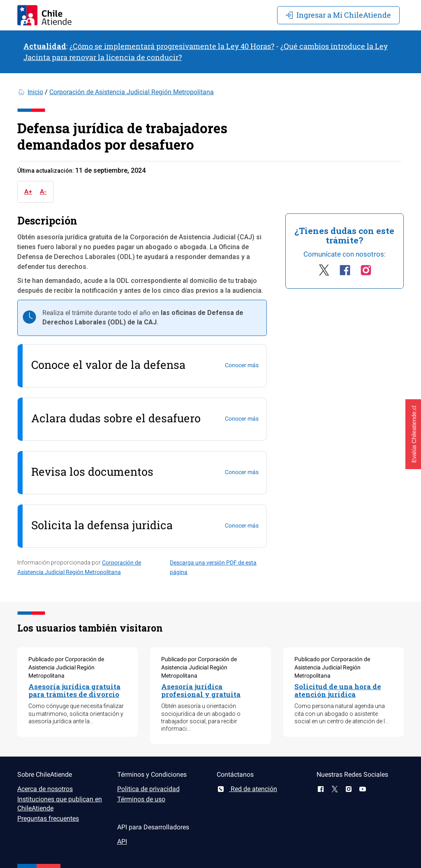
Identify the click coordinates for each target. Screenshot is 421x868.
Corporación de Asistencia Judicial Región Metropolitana (132, 92)
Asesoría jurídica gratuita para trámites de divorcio (74, 690)
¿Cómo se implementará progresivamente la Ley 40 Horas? (172, 46)
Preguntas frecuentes (48, 818)
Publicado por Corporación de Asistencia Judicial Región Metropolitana (66, 667)
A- (43, 192)
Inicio (35, 92)
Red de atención (247, 789)
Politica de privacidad (148, 789)
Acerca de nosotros (45, 789)
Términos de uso (141, 799)
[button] (413, 434)
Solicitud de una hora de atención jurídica (338, 690)
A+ (28, 192)
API (122, 841)
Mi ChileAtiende (338, 15)
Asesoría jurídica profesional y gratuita (201, 690)
